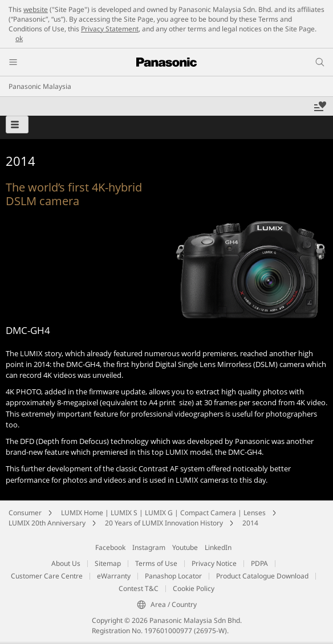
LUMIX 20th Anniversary (47, 523)
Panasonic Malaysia (40, 86)
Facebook (110, 547)
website (36, 9)
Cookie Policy (194, 588)
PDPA (259, 563)
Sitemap (108, 563)
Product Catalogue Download (262, 576)
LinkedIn (218, 547)
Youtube (185, 547)
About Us (66, 563)
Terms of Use (156, 563)
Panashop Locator (173, 576)
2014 (250, 523)
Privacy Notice (214, 563)
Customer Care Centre (47, 576)
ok (19, 38)
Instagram (149, 547)
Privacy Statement (110, 29)
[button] (17, 125)
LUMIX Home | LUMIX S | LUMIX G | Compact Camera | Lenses (163, 513)
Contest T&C (139, 588)
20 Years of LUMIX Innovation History (164, 523)
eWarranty (114, 576)
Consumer (25, 513)
